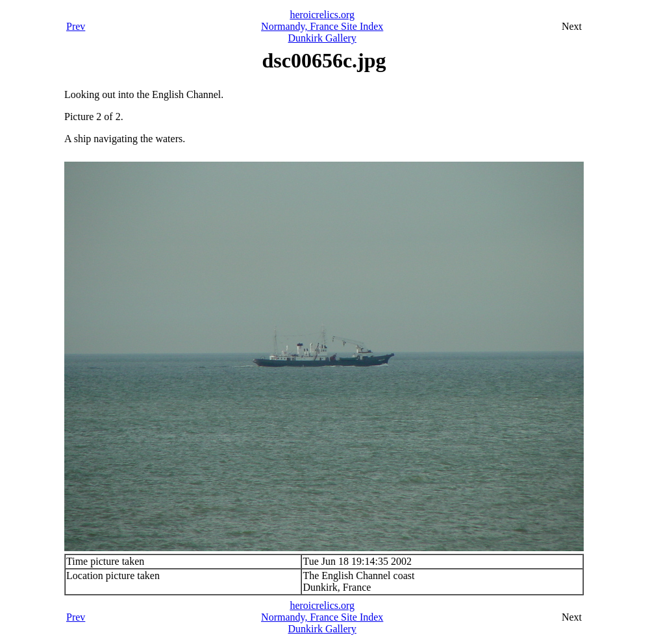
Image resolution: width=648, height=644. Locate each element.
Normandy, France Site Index (322, 26)
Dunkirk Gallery (322, 38)
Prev (76, 26)
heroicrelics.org (322, 15)
